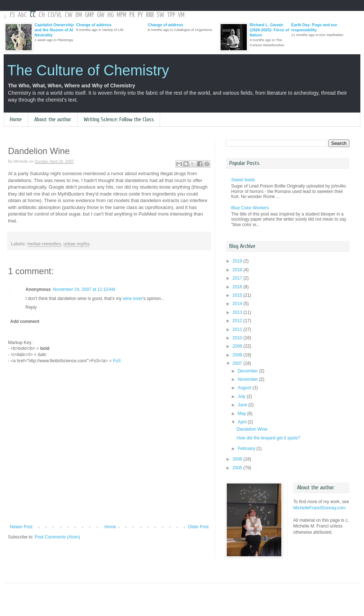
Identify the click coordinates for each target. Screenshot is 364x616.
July (242, 396)
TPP (171, 15)
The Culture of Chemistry (88, 70)
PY (140, 15)
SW (160, 15)
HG (110, 15)
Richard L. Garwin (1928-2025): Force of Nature (269, 30)
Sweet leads (243, 180)
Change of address (94, 25)
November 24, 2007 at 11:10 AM (84, 289)
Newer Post (21, 527)
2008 (238, 355)
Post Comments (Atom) (57, 537)
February (247, 449)
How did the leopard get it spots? (268, 438)
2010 (238, 338)
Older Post (198, 527)
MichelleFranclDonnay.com (320, 508)
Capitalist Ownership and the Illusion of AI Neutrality (54, 30)
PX (132, 15)
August (245, 388)
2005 (238, 468)
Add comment (25, 321)
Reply (31, 307)
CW (69, 15)
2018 (238, 270)
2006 (238, 459)
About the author (53, 119)
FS (12, 15)
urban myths (76, 244)
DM (79, 15)
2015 (238, 295)
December (248, 371)
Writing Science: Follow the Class (119, 119)
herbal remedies (44, 244)
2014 (238, 304)
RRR (150, 15)
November (248, 379)
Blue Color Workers (250, 208)
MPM (121, 15)
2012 (238, 321)
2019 (238, 261)
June (243, 405)
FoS (117, 361)
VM (181, 15)
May (242, 414)
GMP (89, 15)
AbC (22, 15)
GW (101, 15)
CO (51, 15)
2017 (238, 278)
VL (59, 15)
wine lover (132, 299)
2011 (238, 329)
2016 (238, 287)
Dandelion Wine (252, 429)
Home (16, 119)
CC (33, 15)
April (243, 422)
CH (42, 15)
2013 (238, 312)
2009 (238, 346)
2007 (238, 363)
